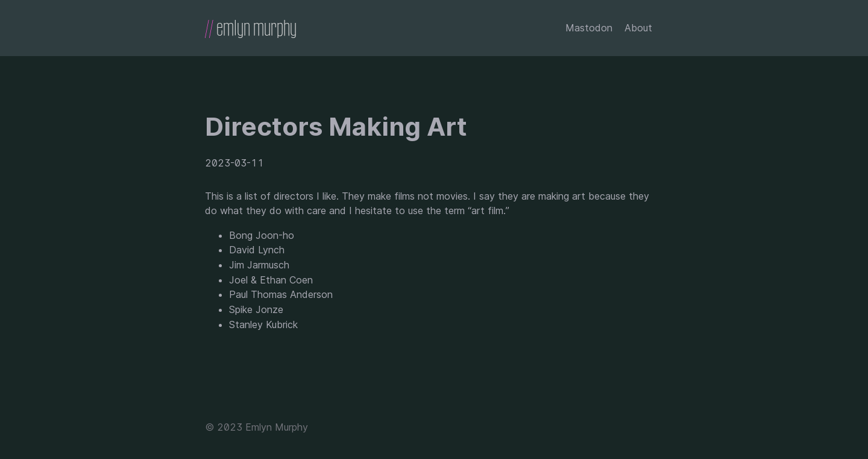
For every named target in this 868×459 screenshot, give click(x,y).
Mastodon (589, 28)
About (638, 28)
